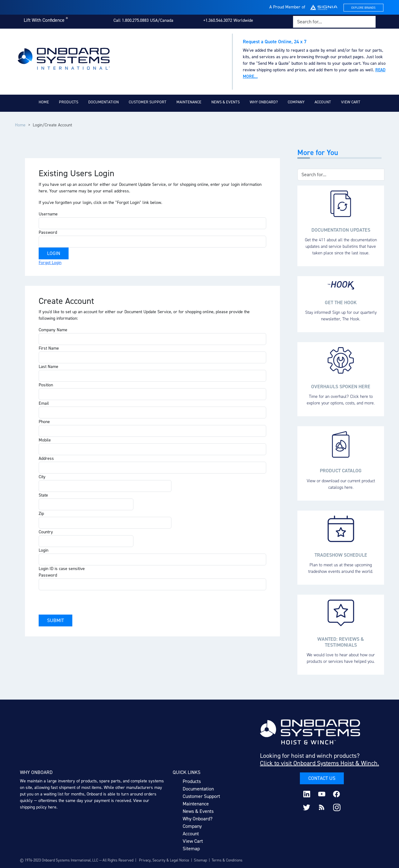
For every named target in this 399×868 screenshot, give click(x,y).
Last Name (48, 367)
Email (44, 403)
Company (296, 102)
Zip (41, 514)
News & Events (226, 102)
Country (46, 532)
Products (69, 102)
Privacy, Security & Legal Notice (164, 860)
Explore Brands (363, 8)
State (43, 495)
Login (43, 550)
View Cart (351, 102)
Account (323, 102)
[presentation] (86, 602)
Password (48, 232)
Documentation (103, 102)
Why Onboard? (264, 102)
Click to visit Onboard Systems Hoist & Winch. (320, 763)
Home (44, 102)
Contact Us (322, 778)
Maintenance (189, 102)
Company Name (53, 330)
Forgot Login (50, 263)
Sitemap (191, 849)
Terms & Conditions (227, 860)
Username (48, 214)
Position (46, 385)
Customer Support (148, 102)
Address (46, 458)
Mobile (45, 440)
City (42, 477)
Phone (44, 422)
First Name (49, 348)
